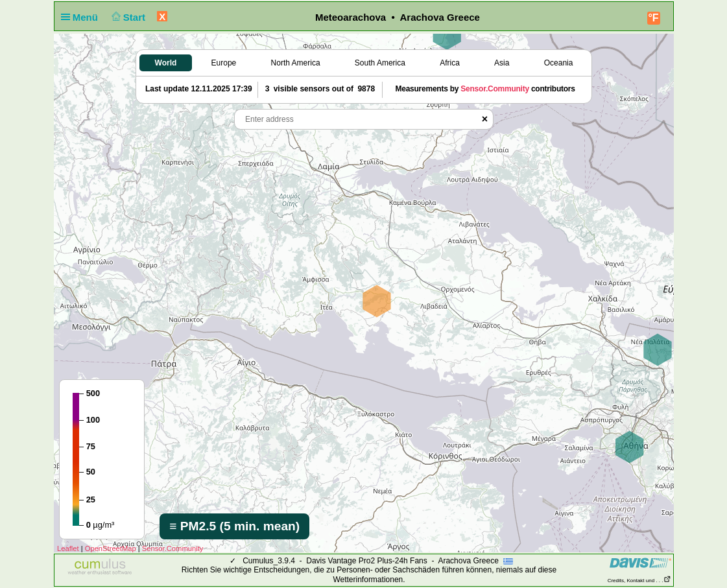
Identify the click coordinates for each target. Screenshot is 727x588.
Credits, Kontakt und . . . (639, 581)
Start (127, 17)
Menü (82, 17)
